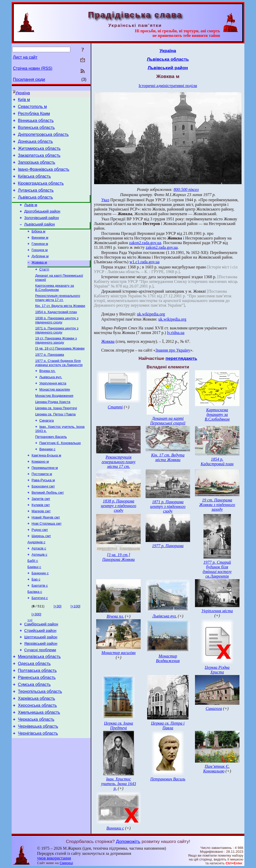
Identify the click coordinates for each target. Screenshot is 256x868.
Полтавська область (37, 720)
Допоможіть (128, 841)
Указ (105, 200)
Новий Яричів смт (46, 554)
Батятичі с (40, 641)
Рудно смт (40, 567)
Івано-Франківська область (44, 178)
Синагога (47, 449)
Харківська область (36, 751)
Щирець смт (41, 574)
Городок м (40, 267)
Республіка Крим (34, 116)
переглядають (181, 358)
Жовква (108, 341)
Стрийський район (40, 675)
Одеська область (34, 712)
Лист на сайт (25, 57)
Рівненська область (37, 728)
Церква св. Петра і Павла (55, 442)
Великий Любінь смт (48, 527)
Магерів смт (41, 547)
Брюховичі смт (43, 520)
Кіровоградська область (41, 193)
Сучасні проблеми (40, 697)
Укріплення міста (53, 409)
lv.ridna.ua (176, 333)
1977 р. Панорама (50, 378)
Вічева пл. (47, 395)
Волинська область (36, 131)
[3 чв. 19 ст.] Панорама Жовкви (60, 371)
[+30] (57, 649)
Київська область (34, 186)
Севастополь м (32, 108)
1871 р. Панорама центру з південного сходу (57, 352)
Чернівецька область (38, 782)
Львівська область (35, 209)
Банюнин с (40, 614)
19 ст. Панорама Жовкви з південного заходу (56, 363)
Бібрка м (38, 247)
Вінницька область (36, 124)
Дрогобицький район (42, 224)
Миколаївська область (39, 704)
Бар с (36, 621)
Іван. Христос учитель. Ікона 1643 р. (119, 784)
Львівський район (40, 239)
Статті (44, 288)
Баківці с (34, 607)
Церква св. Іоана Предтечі (56, 436)
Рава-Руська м (43, 513)
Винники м (40, 253)
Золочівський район (42, 232)
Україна (22, 93)
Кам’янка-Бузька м (46, 487)
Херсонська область (37, 759)
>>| (30, 663)
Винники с (47, 480)
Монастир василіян (55, 416)
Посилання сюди (29, 79)
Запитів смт (41, 534)
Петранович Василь (51, 466)
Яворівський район (41, 690)
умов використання (54, 858)
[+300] (36, 657)
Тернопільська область (40, 743)
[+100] (75, 649)
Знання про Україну (173, 350)
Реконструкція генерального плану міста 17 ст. (58, 318)
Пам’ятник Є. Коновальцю (60, 473)
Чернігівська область (38, 790)
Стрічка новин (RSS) (33, 68)
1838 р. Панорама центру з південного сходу (57, 342)
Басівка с (35, 634)
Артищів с (39, 594)
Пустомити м (42, 507)
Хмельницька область (39, 766)
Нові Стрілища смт (47, 560)
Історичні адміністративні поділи (168, 86)
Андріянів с (36, 581)
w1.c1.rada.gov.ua (145, 262)
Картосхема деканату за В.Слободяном (55, 307)
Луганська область (36, 201)
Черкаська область (36, 774)
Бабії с (33, 601)
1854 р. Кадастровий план (56, 333)
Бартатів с (40, 628)
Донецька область (35, 147)
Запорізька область (36, 170)
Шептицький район (41, 683)
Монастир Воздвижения (54, 422)
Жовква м (39, 280)
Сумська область (34, 735)
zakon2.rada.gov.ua (145, 243)
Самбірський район (41, 668)
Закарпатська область (39, 162)
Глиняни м (40, 260)
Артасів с (39, 587)
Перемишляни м (45, 500)
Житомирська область (39, 155)
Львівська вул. (51, 402)
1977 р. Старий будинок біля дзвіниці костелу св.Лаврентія (59, 387)
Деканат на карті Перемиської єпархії (168, 421)
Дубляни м (40, 273)
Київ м (24, 100)
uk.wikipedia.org (151, 314)
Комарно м (40, 493)
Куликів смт (41, 540)
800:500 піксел (186, 189)
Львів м (31, 217)
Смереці (66, 863)
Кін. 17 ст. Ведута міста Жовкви (60, 326)
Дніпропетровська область (43, 139)
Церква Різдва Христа (53, 429)
